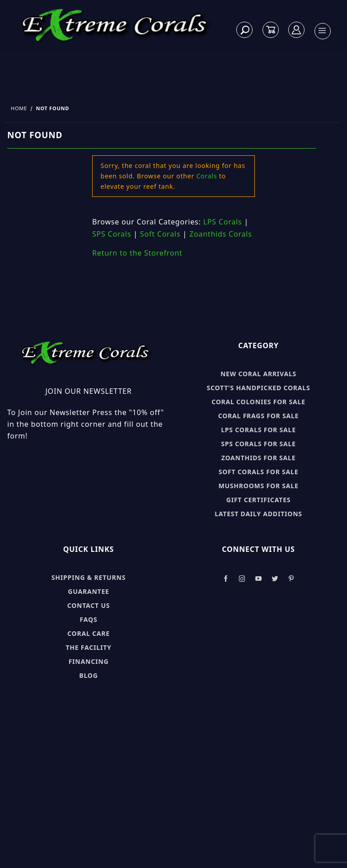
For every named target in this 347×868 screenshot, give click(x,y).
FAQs (89, 619)
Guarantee (88, 591)
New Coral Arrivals (258, 374)
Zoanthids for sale (259, 458)
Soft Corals (160, 234)
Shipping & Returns (89, 577)
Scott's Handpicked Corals (259, 388)
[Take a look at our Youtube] (259, 579)
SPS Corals (112, 234)
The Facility (88, 647)
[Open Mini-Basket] (271, 30)
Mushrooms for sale (258, 486)
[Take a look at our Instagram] (242, 579)
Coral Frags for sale (259, 416)
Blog (88, 675)
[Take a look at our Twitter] (275, 579)
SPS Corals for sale (258, 444)
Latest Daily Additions (258, 514)
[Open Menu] (322, 31)
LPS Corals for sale (258, 430)
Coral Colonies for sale (258, 402)
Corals (206, 176)
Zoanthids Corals (221, 234)
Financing (89, 661)
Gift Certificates (259, 500)
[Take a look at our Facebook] (226, 579)
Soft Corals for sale (259, 472)
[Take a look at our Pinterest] (291, 579)
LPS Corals (223, 222)
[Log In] (297, 30)
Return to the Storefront (137, 253)
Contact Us (89, 605)
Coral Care (89, 633)
